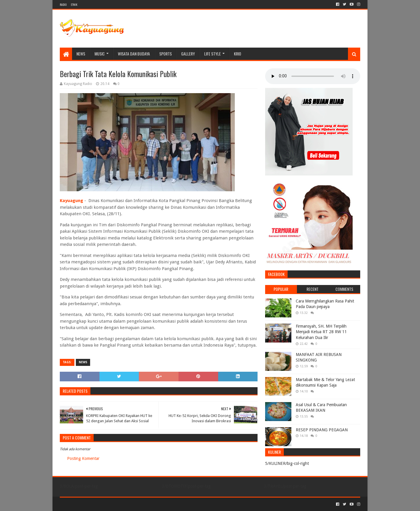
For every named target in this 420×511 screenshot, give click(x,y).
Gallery (188, 54)
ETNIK (74, 5)
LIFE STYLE (212, 54)
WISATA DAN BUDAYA (134, 54)
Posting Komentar (83, 458)
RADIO (63, 5)
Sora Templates (92, 504)
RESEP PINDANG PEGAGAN (322, 430)
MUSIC (100, 54)
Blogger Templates (126, 504)
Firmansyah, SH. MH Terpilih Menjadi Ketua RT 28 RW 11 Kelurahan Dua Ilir (321, 332)
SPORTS (166, 54)
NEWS (81, 54)
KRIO (238, 54)
